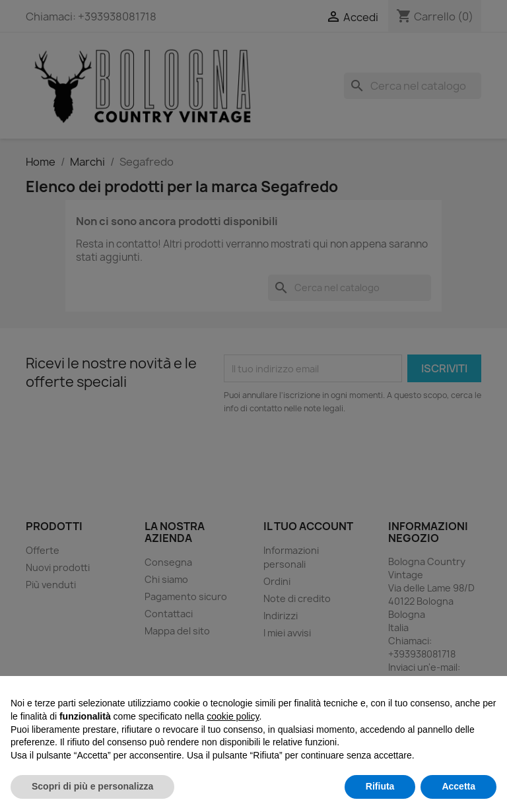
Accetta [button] (458, 786)
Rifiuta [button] (380, 786)
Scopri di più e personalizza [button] (92, 786)
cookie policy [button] (233, 716)
